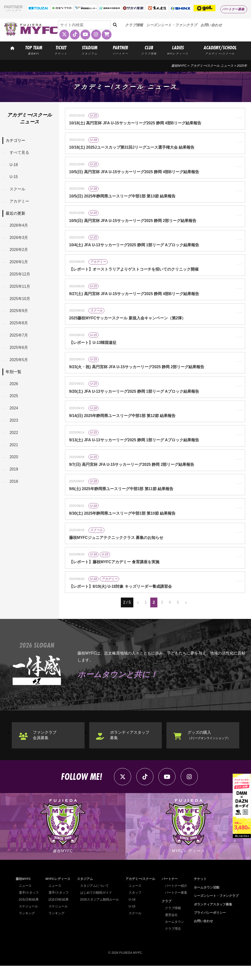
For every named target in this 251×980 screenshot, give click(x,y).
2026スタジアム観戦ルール (100, 914)
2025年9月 (19, 315)
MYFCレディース (58, 893)
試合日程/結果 (29, 914)
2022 (14, 440)
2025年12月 (20, 278)
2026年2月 (19, 252)
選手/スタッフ (29, 907)
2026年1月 (19, 265)
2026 (14, 390)
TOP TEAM (34, 50)
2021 (14, 452)
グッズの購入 (211, 748)
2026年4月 (19, 227)
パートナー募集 (233, 9)
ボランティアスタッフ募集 (130, 748)
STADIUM (90, 50)
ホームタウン (175, 936)
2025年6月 (19, 353)
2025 (14, 402)
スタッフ (135, 907)
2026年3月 (19, 240)
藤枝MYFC (179, 66)
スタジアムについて (94, 900)
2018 (14, 490)
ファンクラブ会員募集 (45, 748)
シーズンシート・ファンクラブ (172, 25)
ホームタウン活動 (207, 902)
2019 (14, 478)
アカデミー (20, 203)
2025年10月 (20, 303)
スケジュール (28, 921)
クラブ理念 (173, 943)
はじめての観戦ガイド (96, 907)
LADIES (178, 50)
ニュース (25, 900)
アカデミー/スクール (140, 893)
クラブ (167, 915)
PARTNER (121, 50)
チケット (200, 893)
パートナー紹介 (176, 900)
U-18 (14, 165)
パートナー (170, 893)
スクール (18, 190)
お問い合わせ (211, 25)
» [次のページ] (186, 615)
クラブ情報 (134, 25)
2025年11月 (20, 290)
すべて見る (20, 153)
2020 (14, 465)
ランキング (27, 928)
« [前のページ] (138, 615)
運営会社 (171, 929)
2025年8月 (19, 328)
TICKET (61, 50)
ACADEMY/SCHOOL (220, 50)
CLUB (149, 50)
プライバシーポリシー (210, 927)
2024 (14, 415)
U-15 (14, 178)
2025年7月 (19, 340)
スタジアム (85, 893)
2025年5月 (19, 365)
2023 (14, 427)
